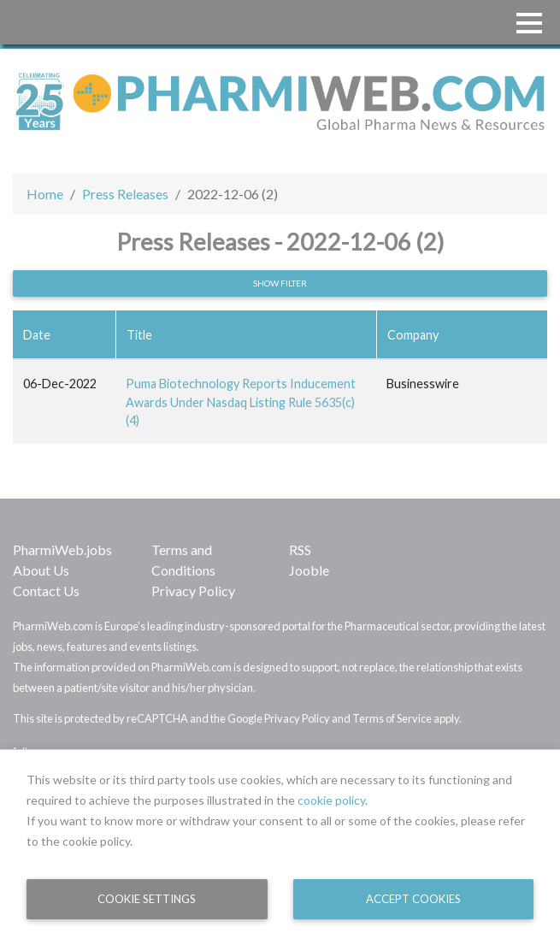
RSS (300, 549)
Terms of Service (392, 718)
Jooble (309, 570)
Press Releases (125, 194)
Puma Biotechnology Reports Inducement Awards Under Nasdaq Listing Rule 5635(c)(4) (241, 402)
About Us (41, 570)
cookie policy (331, 800)
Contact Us (46, 591)
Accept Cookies (413, 899)
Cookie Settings (147, 899)
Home (45, 194)
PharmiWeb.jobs (62, 549)
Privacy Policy (193, 591)
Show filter (280, 283)
